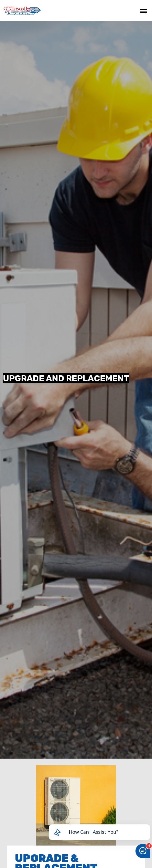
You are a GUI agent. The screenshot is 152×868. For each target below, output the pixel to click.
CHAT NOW (117, 11)
